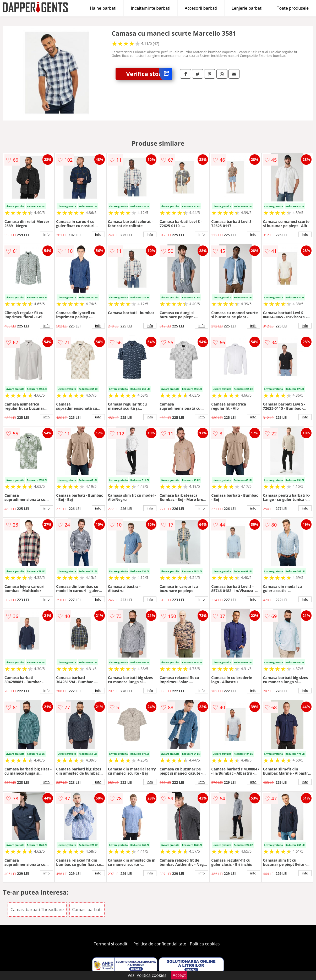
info (46, 234)
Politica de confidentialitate (160, 944)
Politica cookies (205, 944)
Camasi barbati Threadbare (37, 910)
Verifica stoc (149, 74)
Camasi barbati (87, 910)
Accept (179, 975)
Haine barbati (103, 8)
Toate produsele (293, 8)
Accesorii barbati (201, 8)
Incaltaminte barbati (151, 8)
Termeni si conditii (112, 944)
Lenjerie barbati (247, 8)
